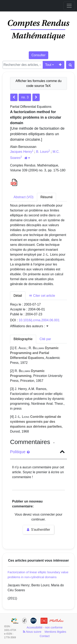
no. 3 (25, 97)
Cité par (45, 339)
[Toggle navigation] (69, 6)
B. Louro (42, 152)
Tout (48, 65)
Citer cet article (42, 296)
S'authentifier (38, 530)
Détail (18, 296)
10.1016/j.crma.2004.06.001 (39, 320)
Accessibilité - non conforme (45, 627)
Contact (45, 636)
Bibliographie (23, 339)
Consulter (38, 55)
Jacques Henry (21, 152)
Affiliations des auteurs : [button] (29, 326)
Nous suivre (32, 632)
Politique (20, 452)
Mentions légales (55, 632)
